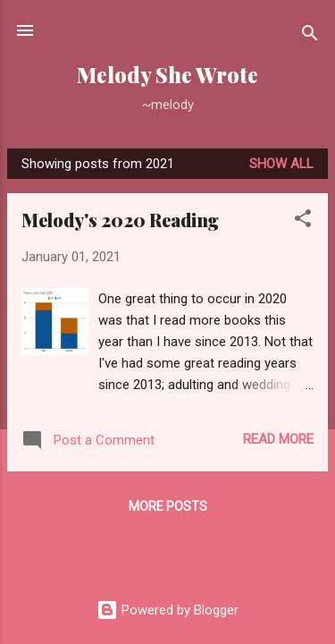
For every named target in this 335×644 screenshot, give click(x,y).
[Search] (310, 36)
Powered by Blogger (167, 610)
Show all (281, 164)
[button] (303, 221)
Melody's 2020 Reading (120, 220)
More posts (168, 506)
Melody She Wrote (167, 75)
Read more (278, 439)
